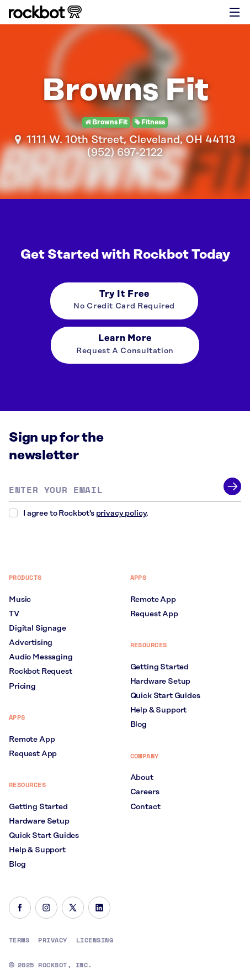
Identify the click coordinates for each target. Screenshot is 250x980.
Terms (19, 940)
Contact (145, 807)
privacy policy (121, 513)
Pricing (22, 686)
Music (20, 600)
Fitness (150, 122)
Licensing (95, 940)
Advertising (31, 643)
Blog (17, 864)
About (142, 778)
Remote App (32, 740)
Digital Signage (38, 628)
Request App (33, 754)
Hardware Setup (39, 821)
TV (14, 614)
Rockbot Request (41, 672)
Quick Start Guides (44, 836)
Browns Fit (106, 122)
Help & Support (37, 850)
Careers (145, 792)
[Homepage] (45, 12)
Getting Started (38, 807)
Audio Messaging (41, 657)
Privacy (52, 940)
